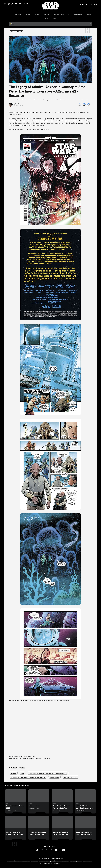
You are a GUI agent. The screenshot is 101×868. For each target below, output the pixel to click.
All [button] (12, 24)
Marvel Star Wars (70, 777)
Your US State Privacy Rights (62, 861)
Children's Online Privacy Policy (46, 861)
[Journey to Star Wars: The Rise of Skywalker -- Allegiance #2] (51, 130)
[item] (15, 15)
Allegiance (54, 777)
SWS (22, 773)
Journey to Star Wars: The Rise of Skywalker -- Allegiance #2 (29, 130)
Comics (13, 773)
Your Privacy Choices (55, 863)
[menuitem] (28, 15)
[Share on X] (84, 105)
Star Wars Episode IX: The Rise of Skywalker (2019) (48, 773)
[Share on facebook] (79, 105)
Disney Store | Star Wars (76, 861)
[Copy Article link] (89, 105)
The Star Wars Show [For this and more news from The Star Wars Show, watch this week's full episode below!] (51, 418)
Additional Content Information (22, 861)
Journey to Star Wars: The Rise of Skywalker (28, 777)
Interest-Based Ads (44, 863)
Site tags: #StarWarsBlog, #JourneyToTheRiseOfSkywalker (29, 758)
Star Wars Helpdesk (88, 861)
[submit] (80, 4)
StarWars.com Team (21, 104)
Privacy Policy (34, 861)
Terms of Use (11, 861)
